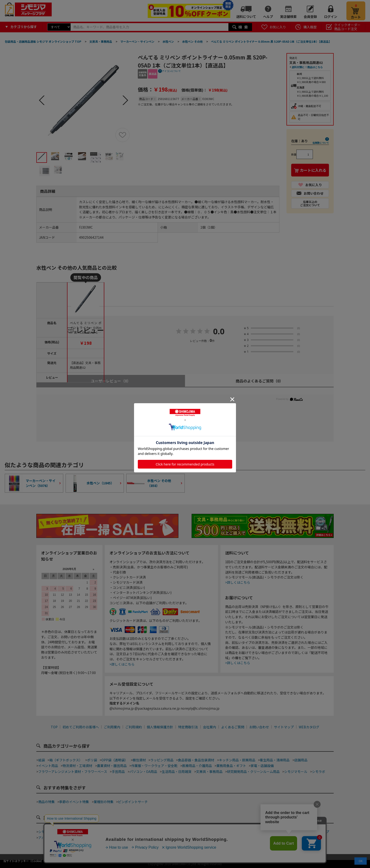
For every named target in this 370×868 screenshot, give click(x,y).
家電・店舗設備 (262, 766)
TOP (54, 727)
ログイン (331, 17)
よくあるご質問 (233, 727)
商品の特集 (46, 802)
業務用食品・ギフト (231, 766)
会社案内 (210, 727)
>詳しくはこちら (122, 664)
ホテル (184, 838)
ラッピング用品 (162, 760)
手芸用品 (118, 772)
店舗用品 (301, 760)
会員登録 (310, 17)
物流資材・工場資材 (77, 766)
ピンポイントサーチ (133, 802)
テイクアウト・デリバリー (86, 832)
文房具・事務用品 (209, 772)
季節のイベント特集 (74, 802)
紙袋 (42, 760)
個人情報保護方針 (160, 727)
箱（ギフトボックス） (66, 760)
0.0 (219, 332)
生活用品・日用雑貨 (177, 772)
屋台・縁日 (201, 838)
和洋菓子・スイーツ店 (189, 832)
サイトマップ (284, 727)
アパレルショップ (51, 838)
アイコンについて (171, 71)
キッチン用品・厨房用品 (237, 760)
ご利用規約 (134, 727)
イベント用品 (48, 766)
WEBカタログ (309, 727)
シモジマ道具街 (50, 832)
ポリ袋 (92, 760)
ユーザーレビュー (111, 381)
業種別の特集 (104, 802)
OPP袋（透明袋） (115, 760)
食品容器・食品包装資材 (196, 760)
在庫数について (321, 143)
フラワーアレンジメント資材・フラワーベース (73, 772)
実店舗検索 (288, 17)
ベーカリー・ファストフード (132, 832)
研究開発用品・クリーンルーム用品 (253, 772)
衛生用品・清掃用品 (275, 760)
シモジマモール (296, 772)
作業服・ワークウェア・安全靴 (154, 766)
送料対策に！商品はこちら (307, 67)
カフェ (163, 832)
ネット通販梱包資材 (225, 832)
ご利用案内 (112, 727)
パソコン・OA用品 (143, 772)
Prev (42, 100)
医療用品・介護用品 (197, 766)
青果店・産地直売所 (84, 838)
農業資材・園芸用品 (112, 766)
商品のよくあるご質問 (259, 381)
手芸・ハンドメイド (283, 832)
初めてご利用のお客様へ (81, 727)
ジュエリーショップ (159, 838)
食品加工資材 (254, 832)
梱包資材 (139, 760)
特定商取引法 (188, 727)
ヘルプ (268, 17)
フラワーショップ (316, 832)
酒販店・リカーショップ (122, 838)
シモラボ (319, 772)
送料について (246, 17)
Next (125, 100)
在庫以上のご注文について (310, 203)
